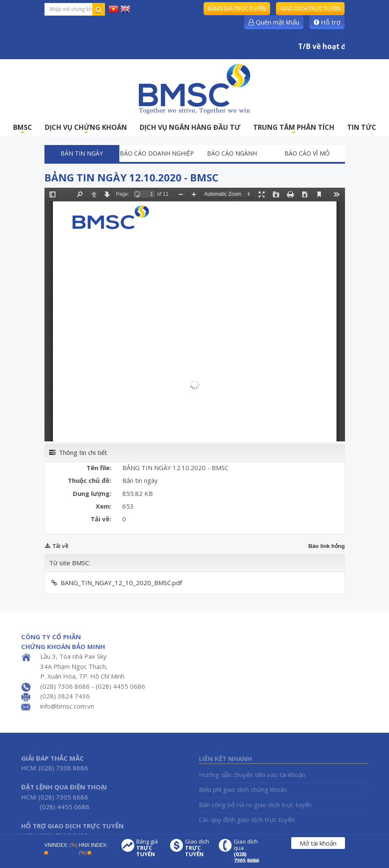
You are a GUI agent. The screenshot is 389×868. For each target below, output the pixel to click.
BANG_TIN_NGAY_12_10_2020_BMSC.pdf (121, 583)
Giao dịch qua (246, 851)
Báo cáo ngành (232, 153)
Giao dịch (198, 848)
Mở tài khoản (318, 843)
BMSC (23, 130)
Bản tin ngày (82, 153)
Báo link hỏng (327, 546)
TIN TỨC (362, 127)
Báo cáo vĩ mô (307, 153)
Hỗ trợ (327, 22)
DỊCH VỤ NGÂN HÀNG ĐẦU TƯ (190, 127)
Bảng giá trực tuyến (237, 8)
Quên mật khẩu (274, 22)
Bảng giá (149, 848)
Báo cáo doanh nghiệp (157, 153)
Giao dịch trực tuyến (310, 8)
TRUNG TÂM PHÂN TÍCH (294, 130)
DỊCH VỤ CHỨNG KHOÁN (86, 130)
